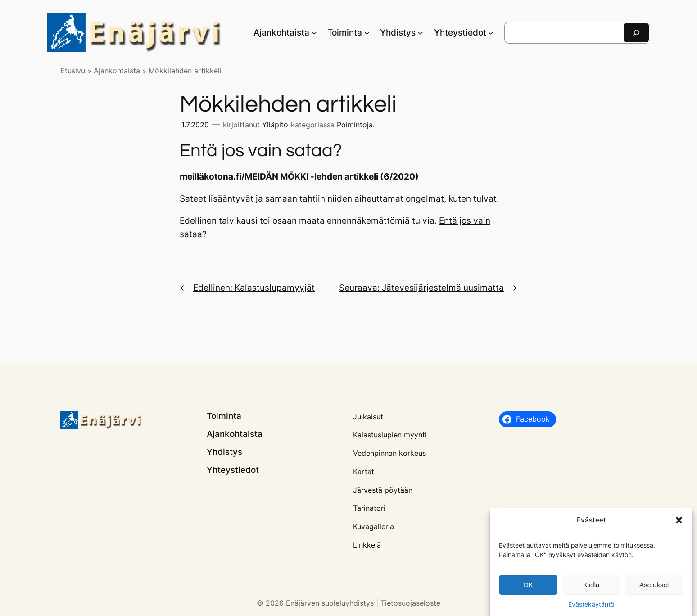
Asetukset (654, 589)
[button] (679, 524)
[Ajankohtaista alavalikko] (314, 33)
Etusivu (73, 71)
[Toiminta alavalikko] (367, 33)
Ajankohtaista (117, 71)
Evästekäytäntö (591, 608)
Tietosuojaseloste (410, 603)
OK (528, 589)
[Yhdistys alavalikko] (421, 33)
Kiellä (591, 589)
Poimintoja (355, 125)
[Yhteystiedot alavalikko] (491, 33)
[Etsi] (636, 33)
